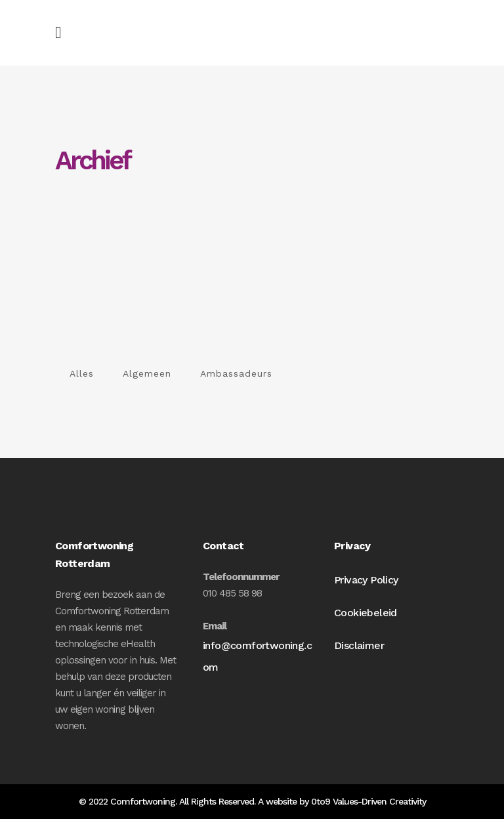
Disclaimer (359, 645)
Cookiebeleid (366, 613)
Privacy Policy (366, 580)
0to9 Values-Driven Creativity (368, 801)
